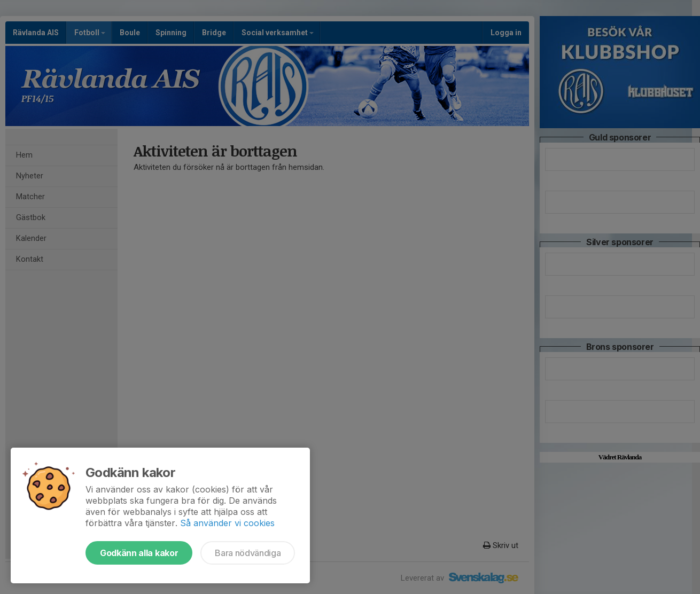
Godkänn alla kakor (139, 553)
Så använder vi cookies (227, 523)
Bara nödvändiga (248, 553)
